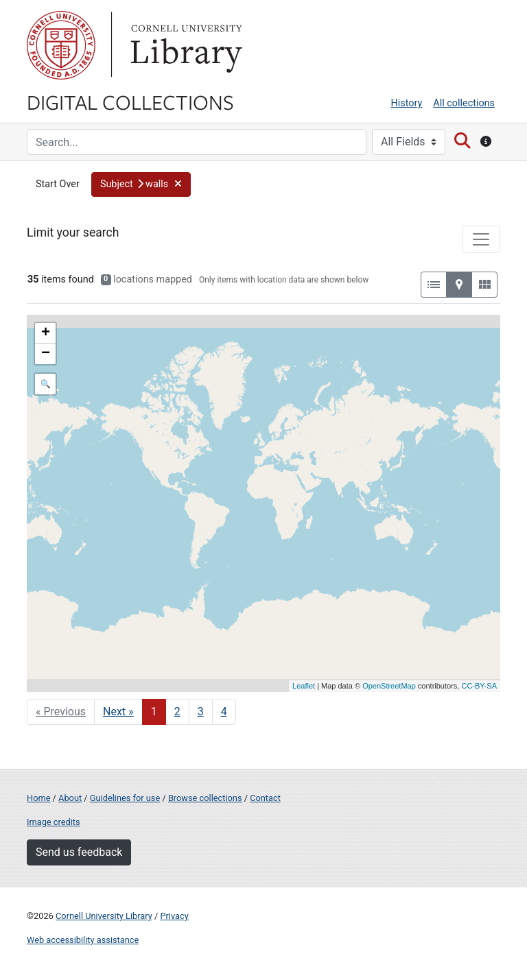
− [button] (46, 354)
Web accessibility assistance (83, 940)
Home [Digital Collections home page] (38, 798)
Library (185, 45)
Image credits (54, 822)
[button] (141, 184)
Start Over (58, 184)
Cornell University (61, 45)
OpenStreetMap (389, 686)
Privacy (174, 916)
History (407, 103)
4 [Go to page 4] (224, 712)
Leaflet (304, 686)
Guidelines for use (125, 798)
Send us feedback (79, 852)
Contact (265, 798)
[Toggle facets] (481, 239)
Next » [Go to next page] (118, 712)
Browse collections (205, 798)
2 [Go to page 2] (177, 712)
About (70, 798)
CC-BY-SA (479, 686)
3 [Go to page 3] (201, 712)
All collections (464, 103)
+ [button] (46, 333)
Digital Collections (130, 101)
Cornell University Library (104, 916)
